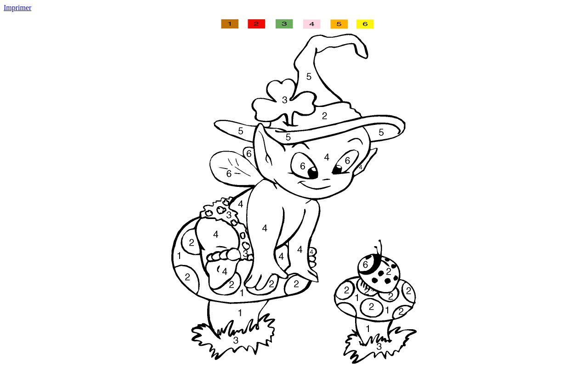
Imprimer (17, 8)
